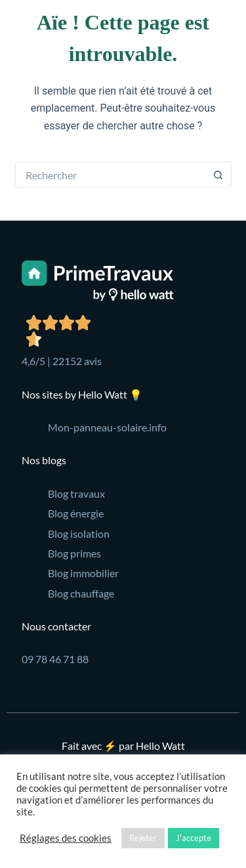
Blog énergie (76, 513)
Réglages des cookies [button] (66, 838)
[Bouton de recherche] (218, 175)
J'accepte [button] (194, 838)
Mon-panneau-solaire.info (107, 427)
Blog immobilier (83, 573)
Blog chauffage (81, 593)
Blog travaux (76, 493)
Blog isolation (79, 533)
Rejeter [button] (143, 838)
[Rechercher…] (110, 175)
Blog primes (74, 553)
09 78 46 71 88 (55, 659)
